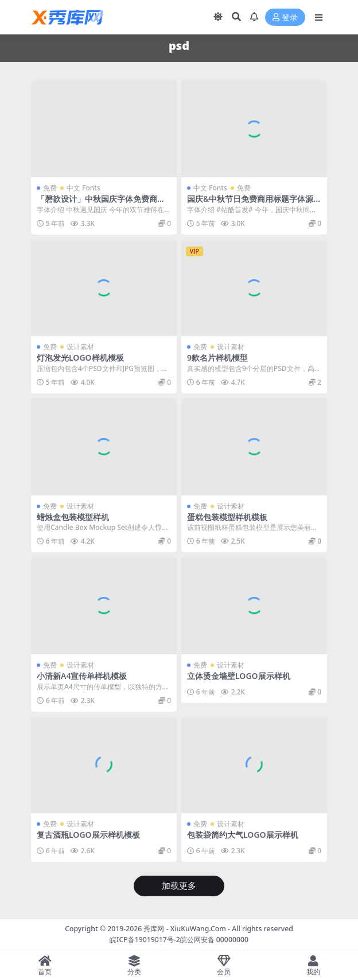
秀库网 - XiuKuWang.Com (186, 929)
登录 (285, 17)
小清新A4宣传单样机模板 (82, 676)
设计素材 (80, 347)
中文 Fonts (83, 188)
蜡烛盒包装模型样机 (73, 517)
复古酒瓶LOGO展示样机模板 (88, 835)
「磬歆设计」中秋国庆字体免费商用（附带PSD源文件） (101, 204)
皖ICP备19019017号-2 (145, 940)
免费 (50, 188)
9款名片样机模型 (217, 358)
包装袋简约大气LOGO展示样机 (243, 835)
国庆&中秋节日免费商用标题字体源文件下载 (250, 204)
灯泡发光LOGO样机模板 (80, 358)
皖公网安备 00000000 (214, 940)
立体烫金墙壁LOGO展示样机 (239, 676)
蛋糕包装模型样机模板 (227, 517)
